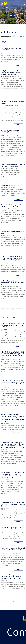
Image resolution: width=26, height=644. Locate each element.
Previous (19, 310)
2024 (12, 310)
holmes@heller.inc (19, 36)
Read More (18, 65)
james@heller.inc (19, 35)
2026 (2, 310)
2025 (7, 310)
